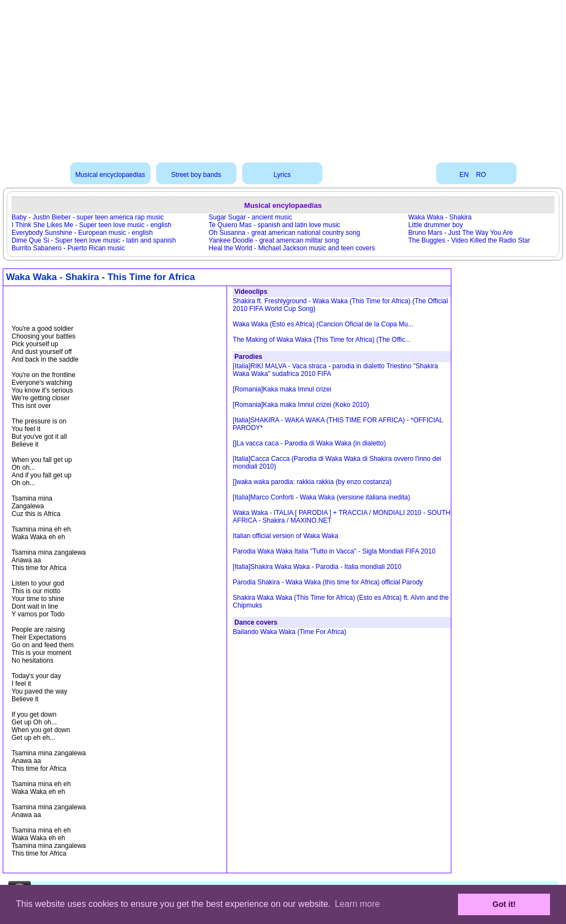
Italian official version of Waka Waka (285, 536)
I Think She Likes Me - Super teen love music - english (91, 225)
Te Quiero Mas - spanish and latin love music (275, 225)
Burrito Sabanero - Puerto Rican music (68, 248)
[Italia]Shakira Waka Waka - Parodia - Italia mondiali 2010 (317, 567)
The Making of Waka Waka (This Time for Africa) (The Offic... (322, 340)
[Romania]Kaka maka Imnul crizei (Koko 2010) (301, 405)
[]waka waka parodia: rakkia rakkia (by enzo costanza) (312, 482)
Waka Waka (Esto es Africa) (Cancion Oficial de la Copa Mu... (323, 324)
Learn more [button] (357, 904)
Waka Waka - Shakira (440, 217)
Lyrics (282, 175)
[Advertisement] (283, 77)
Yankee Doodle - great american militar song (274, 240)
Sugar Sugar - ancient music (250, 217)
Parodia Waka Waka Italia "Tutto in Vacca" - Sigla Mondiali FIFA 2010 (334, 551)
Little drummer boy (436, 225)
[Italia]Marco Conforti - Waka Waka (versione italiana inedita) (321, 497)
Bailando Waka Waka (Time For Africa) (289, 632)
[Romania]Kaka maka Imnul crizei (282, 389)
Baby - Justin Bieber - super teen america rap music (88, 217)
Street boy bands (196, 175)
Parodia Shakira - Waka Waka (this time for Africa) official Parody (328, 582)
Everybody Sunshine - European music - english (82, 233)
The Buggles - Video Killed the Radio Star (469, 240)
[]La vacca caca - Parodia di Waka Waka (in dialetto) (309, 443)
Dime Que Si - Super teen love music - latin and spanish (94, 240)
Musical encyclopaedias (110, 175)
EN (464, 175)
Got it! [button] (504, 904)
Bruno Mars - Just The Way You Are (461, 233)
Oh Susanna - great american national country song (285, 233)
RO (481, 175)
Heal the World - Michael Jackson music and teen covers (292, 248)
